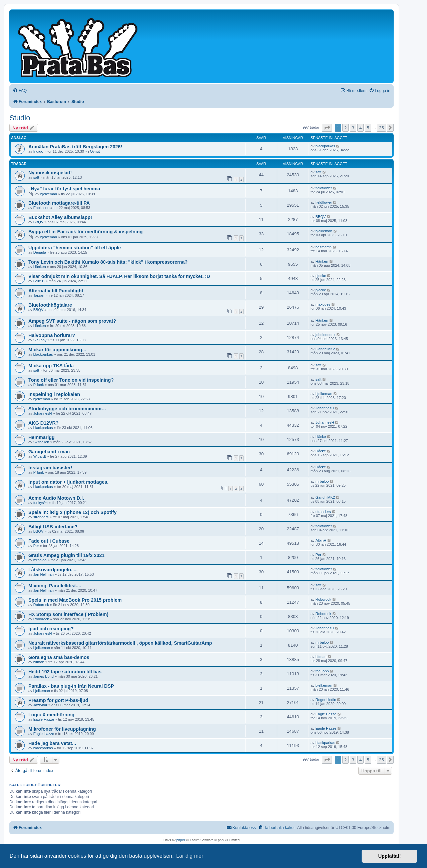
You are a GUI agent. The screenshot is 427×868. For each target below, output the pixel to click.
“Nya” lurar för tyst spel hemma (64, 189)
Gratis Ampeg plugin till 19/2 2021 (66, 555)
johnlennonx (325, 335)
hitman (39, 662)
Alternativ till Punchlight (56, 291)
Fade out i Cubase (49, 541)
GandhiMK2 (325, 349)
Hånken (40, 267)
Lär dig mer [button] (190, 856)
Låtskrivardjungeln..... (53, 570)
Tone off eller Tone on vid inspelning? (71, 380)
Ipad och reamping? (51, 629)
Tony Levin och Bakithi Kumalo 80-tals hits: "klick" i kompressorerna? (108, 262)
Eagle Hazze (44, 719)
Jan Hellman (44, 574)
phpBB (181, 840)
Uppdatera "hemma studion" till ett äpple (75, 248)
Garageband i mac (49, 452)
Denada (40, 252)
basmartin (324, 247)
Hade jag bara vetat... (52, 743)
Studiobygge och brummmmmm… (67, 409)
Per (36, 546)
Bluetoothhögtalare (50, 305)
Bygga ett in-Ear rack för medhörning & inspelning (85, 232)
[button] (327, 128)
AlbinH (321, 540)
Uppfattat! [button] (390, 856)
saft (36, 177)
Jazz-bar (40, 705)
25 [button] (381, 128)
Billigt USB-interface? (53, 527)
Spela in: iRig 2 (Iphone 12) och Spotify (73, 512)
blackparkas (325, 146)
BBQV (39, 222)
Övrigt (95, 151)
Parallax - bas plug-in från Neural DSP (71, 686)
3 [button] (353, 128)
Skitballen (41, 442)
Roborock (41, 605)
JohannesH (43, 413)
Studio (20, 118)
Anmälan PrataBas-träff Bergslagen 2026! (75, 147)
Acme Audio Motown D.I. (56, 498)
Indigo (38, 151)
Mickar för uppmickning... (57, 350)
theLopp (322, 671)
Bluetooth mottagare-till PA (59, 203)
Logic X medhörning (51, 715)
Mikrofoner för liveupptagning (62, 729)
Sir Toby (40, 340)
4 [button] (360, 128)
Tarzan (39, 295)
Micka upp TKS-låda (51, 366)
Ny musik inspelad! (50, 173)
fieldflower (324, 188)
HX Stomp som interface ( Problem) (68, 614)
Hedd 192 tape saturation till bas (65, 672)
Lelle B (39, 281)
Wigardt (40, 456)
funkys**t (41, 503)
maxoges (323, 304)
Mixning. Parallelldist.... (55, 586)
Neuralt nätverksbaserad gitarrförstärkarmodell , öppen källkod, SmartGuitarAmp (120, 643)
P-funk (39, 385)
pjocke (321, 276)
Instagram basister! (50, 468)
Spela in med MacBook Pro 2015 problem (75, 600)
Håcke (321, 437)
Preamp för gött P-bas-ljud (58, 700)
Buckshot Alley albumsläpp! (60, 217)
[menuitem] (20, 91)
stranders (41, 517)
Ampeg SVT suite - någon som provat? (72, 321)
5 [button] (368, 128)
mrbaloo (322, 481)
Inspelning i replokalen (54, 394)
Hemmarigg (42, 437)
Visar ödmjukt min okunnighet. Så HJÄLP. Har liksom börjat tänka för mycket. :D (119, 276)
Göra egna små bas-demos (59, 657)
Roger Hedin (326, 700)
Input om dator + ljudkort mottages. (68, 482)
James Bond (44, 676)
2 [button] (345, 128)
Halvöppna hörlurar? (52, 335)
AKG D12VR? (44, 423)
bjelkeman (49, 194)
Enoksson (41, 208)
